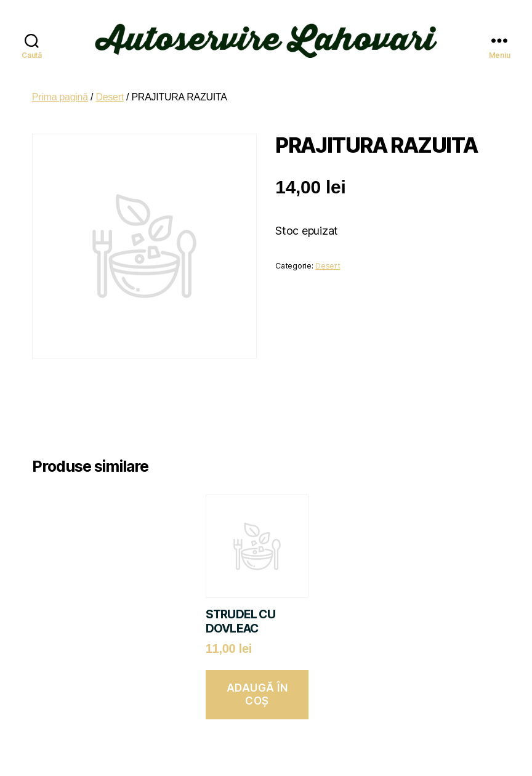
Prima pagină (60, 87)
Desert (110, 87)
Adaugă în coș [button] (257, 685)
